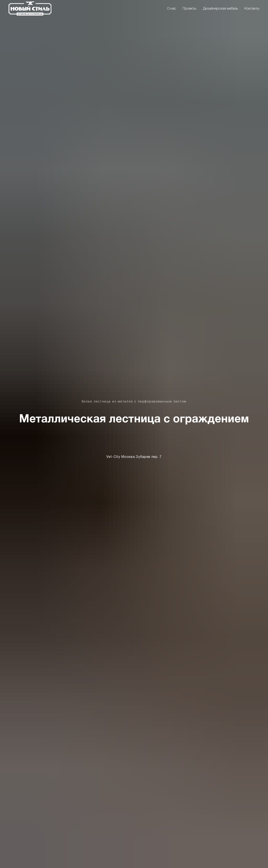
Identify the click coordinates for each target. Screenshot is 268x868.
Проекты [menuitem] (189, 9)
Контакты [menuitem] (252, 9)
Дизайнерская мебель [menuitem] (220, 9)
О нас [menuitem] (172, 9)
